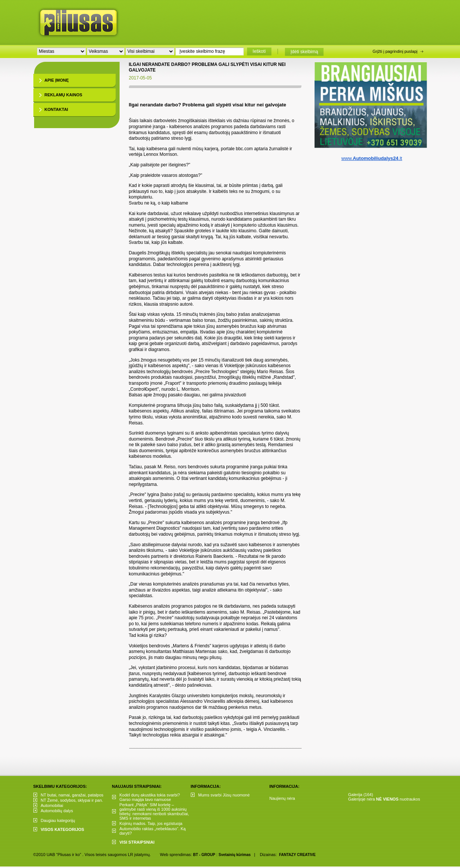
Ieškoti (259, 51)
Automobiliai (52, 805)
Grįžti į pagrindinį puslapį (395, 51)
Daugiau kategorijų (58, 820)
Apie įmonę (57, 80)
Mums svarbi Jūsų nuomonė (224, 795)
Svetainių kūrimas (235, 855)
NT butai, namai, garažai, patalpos (72, 795)
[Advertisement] (282, 21)
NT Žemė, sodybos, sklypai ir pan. (72, 800)
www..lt (372, 158)
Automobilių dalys (57, 811)
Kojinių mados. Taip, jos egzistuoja (151, 823)
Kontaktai (56, 109)
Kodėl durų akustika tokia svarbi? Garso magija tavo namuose (150, 797)
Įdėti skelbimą (304, 52)
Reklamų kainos (64, 95)
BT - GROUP (204, 855)
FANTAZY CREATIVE (297, 855)
